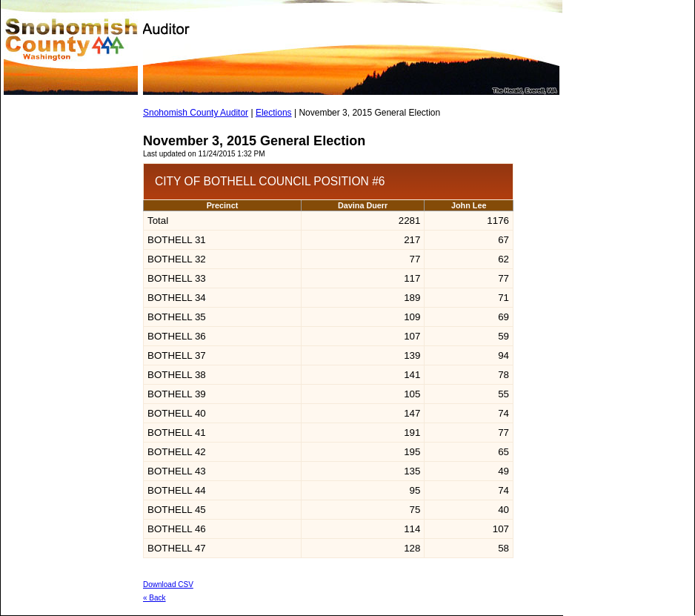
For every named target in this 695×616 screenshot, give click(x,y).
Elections (274, 113)
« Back (154, 598)
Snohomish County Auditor (196, 113)
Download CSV (168, 584)
